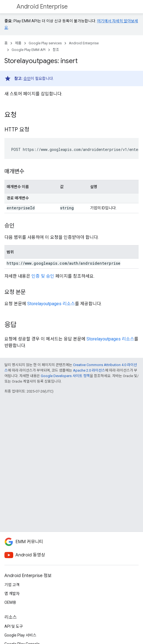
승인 (27, 79)
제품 (18, 43)
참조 (56, 50)
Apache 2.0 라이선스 (89, 370)
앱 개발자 (12, 594)
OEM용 (10, 602)
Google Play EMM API (29, 50)
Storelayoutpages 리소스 (51, 304)
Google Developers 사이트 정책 (65, 376)
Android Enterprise (42, 6)
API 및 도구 (14, 626)
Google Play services (45, 43)
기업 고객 (12, 585)
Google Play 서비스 (20, 635)
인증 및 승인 (43, 276)
